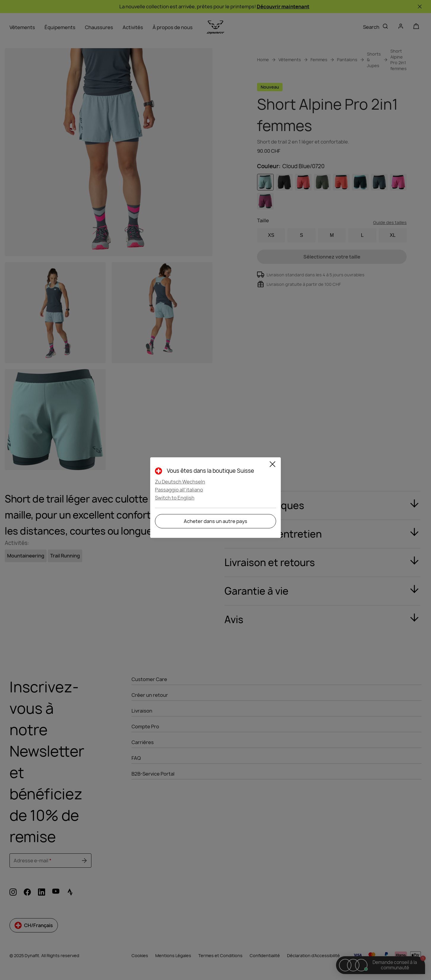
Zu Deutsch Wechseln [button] (180, 482)
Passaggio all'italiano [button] (179, 490)
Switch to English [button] (175, 498)
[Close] (272, 465)
